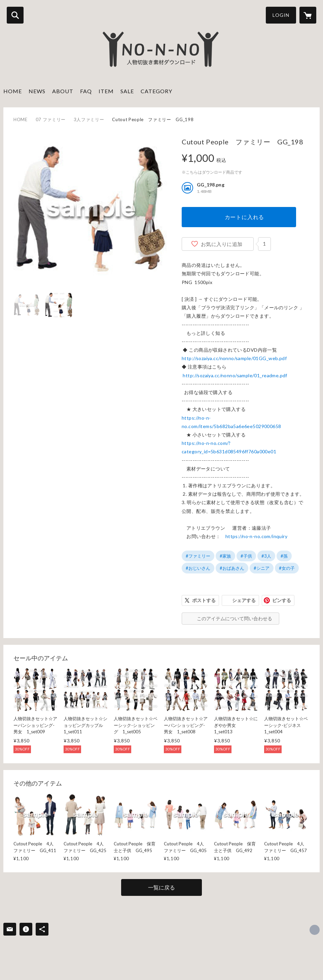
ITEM (106, 91)
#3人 (266, 556)
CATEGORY (156, 91)
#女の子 (287, 568)
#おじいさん (198, 568)
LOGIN (281, 15)
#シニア (262, 568)
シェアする (244, 600)
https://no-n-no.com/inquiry (256, 536)
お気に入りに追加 (222, 244)
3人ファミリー (89, 119)
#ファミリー (198, 556)
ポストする (204, 600)
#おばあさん (232, 568)
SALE (127, 91)
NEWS (37, 91)
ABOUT (63, 91)
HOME (13, 91)
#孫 (284, 556)
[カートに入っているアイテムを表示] (308, 15)
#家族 (225, 556)
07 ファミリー (51, 119)
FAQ (86, 91)
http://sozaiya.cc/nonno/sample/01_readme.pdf (235, 375)
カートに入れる (245, 217)
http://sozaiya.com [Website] (315, 930)
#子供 (246, 556)
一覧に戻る (161, 887)
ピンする (282, 600)
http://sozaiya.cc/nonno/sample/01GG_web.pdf (234, 358)
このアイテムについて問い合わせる (235, 618)
